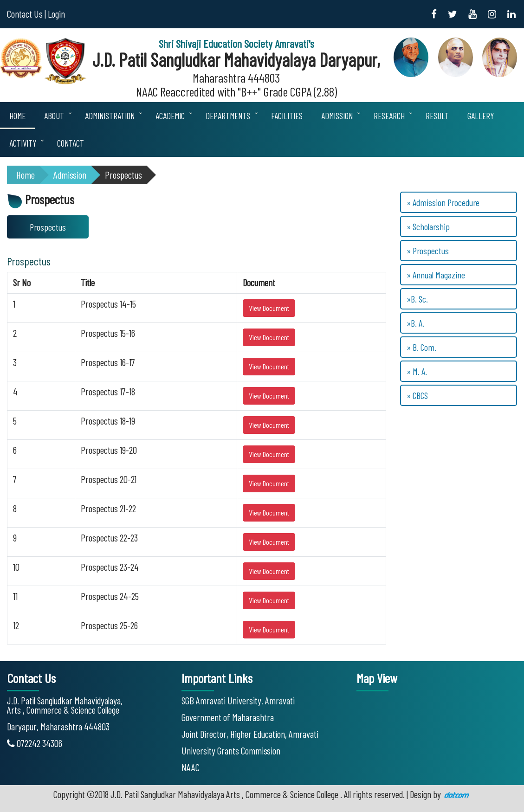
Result (437, 116)
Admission (337, 116)
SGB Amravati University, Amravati (238, 700)
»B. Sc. (417, 299)
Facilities (287, 116)
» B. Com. (421, 347)
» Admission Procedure (443, 202)
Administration (110, 116)
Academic (170, 116)
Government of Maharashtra (228, 717)
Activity (23, 143)
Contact (71, 143)
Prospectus (123, 175)
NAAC (191, 767)
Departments (228, 116)
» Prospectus (428, 251)
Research (389, 116)
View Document (269, 308)
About (54, 116)
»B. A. (415, 323)
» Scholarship (428, 226)
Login (56, 14)
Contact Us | (26, 14)
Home (17, 116)
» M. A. (417, 371)
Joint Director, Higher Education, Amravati (250, 734)
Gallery (481, 116)
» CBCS (417, 395)
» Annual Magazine (436, 275)
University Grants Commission (231, 751)
